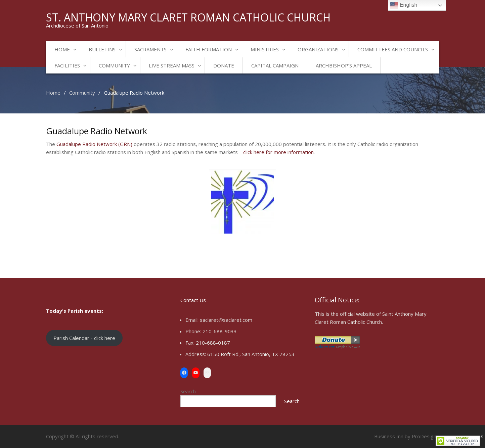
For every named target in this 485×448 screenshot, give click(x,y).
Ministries (265, 49)
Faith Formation (209, 49)
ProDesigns (425, 436)
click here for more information (278, 152)
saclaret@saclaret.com (226, 320)
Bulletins (102, 49)
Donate (224, 65)
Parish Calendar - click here (84, 338)
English (404, 5)
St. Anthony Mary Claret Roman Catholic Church (188, 17)
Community (114, 65)
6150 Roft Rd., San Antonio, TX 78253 (251, 354)
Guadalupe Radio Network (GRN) (94, 144)
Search (188, 391)
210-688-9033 (220, 331)
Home (62, 49)
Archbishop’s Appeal (344, 65)
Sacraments (150, 49)
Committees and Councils (393, 49)
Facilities (67, 65)
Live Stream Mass (172, 65)
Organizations (318, 49)
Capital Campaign (275, 65)
